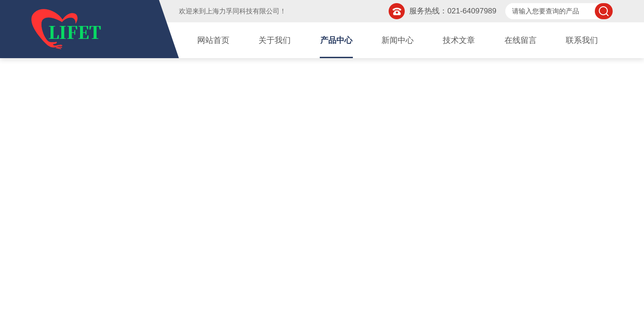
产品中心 (336, 40)
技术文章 (459, 40)
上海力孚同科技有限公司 (243, 11)
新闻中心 (398, 40)
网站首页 (213, 40)
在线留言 (521, 40)
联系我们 (582, 40)
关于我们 (275, 40)
